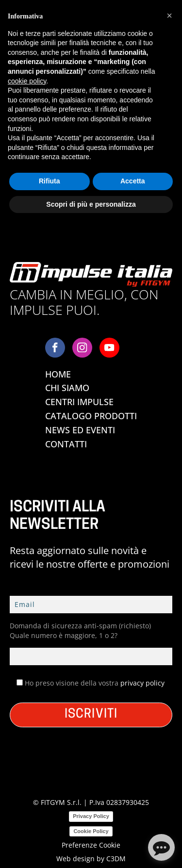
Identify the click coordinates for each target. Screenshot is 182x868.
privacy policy (142, 683)
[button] (169, 16)
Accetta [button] (133, 181)
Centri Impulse (79, 402)
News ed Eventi (80, 430)
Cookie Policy (91, 831)
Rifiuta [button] (50, 181)
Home (58, 374)
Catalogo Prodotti (91, 416)
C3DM (116, 859)
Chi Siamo (67, 388)
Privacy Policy (91, 816)
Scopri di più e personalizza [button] (91, 204)
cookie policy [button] (27, 81)
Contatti (66, 444)
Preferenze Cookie (91, 845)
